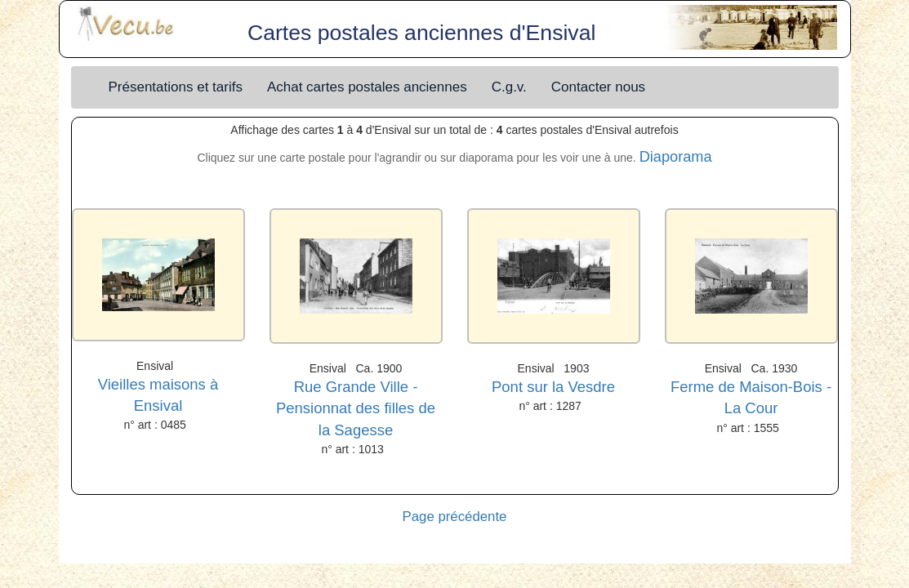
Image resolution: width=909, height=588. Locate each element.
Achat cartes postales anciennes (367, 87)
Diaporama (676, 157)
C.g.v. (509, 87)
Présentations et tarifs (176, 87)
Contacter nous (598, 87)
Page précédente (455, 517)
